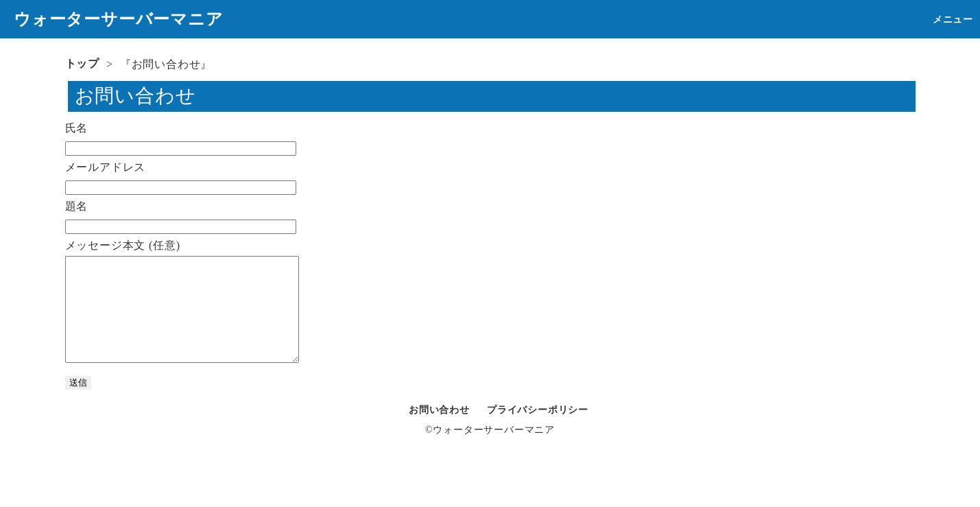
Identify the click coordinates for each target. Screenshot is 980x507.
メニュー (953, 20)
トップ (82, 63)
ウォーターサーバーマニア (119, 19)
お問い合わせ (439, 431)
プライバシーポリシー (538, 431)
